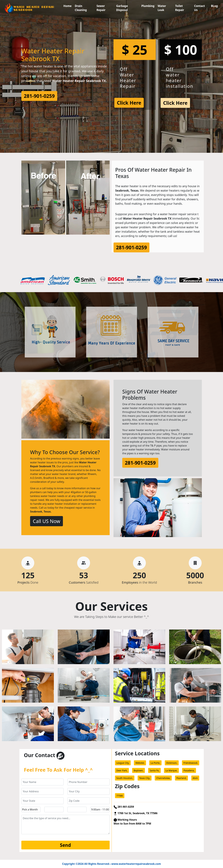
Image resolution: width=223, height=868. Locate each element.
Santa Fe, (154, 770)
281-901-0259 (39, 96)
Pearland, (181, 778)
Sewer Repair (101, 8)
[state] (42, 801)
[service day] (54, 809)
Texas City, (145, 778)
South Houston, (125, 778)
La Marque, (171, 770)
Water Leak (162, 8)
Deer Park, (122, 770)
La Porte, (155, 763)
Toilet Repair (180, 8)
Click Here (129, 103)
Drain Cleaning (81, 8)
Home (67, 6)
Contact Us (200, 8)
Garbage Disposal (122, 8)
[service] (65, 825)
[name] (42, 782)
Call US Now (46, 521)
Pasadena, (189, 770)
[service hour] (100, 809)
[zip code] (89, 801)
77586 (120, 796)
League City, (123, 763)
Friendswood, (191, 763)
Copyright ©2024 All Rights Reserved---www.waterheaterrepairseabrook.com (111, 864)
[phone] (89, 782)
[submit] (65, 845)
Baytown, (139, 770)
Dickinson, (172, 763)
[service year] (77, 809)
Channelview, (163, 778)
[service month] (31, 809)
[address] (42, 791)
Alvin (195, 778)
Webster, (140, 763)
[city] (89, 791)
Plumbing (148, 6)
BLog (214, 6)
